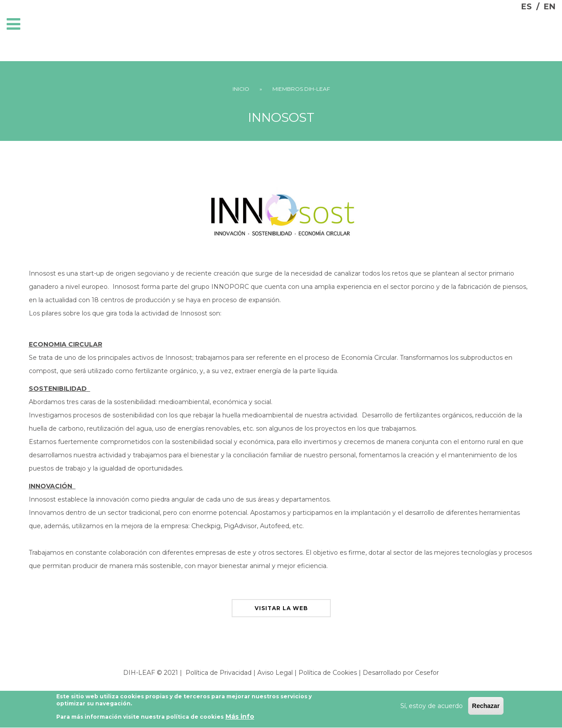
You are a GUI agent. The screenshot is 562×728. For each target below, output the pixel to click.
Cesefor (427, 673)
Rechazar (486, 709)
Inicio (241, 89)
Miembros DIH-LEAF (301, 89)
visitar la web (281, 608)
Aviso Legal (275, 673)
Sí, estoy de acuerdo (432, 709)
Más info (240, 719)
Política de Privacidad (219, 673)
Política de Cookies (328, 673)
